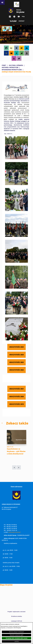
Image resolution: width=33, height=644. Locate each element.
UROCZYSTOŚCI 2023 (16, 362)
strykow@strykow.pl (14, 532)
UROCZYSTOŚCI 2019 (16, 404)
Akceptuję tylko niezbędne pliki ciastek (16, 638)
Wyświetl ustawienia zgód (17, 635)
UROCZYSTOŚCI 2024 (16, 355)
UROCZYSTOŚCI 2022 (16, 370)
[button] (16, 91)
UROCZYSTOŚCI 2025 (16, 347)
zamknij (16, 641)
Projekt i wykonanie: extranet (16, 612)
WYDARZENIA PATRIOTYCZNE (12, 70)
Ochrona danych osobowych (16, 632)
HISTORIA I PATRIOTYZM (10, 67)
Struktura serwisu (17, 616)
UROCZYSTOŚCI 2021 (16, 389)
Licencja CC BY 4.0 (17, 621)
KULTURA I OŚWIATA (16, 65)
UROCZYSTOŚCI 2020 (16, 396)
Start (4, 65)
